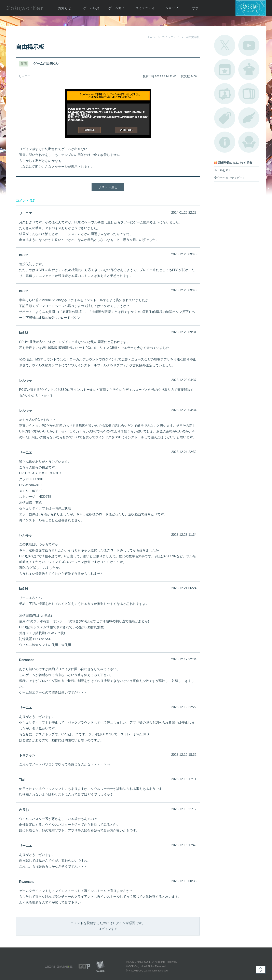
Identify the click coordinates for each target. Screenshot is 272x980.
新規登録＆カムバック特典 (235, 163)
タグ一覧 (225, 118)
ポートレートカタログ (225, 94)
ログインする (108, 929)
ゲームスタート (251, 8)
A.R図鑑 (249, 94)
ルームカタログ (249, 142)
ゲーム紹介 (91, 8)
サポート (199, 8)
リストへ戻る (108, 187)
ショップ (172, 8)
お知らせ (65, 8)
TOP (261, 970)
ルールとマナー (224, 170)
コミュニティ (145, 8)
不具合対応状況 (225, 142)
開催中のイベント (225, 70)
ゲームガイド (118, 8)
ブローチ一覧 (249, 118)
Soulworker (25, 8)
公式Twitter (225, 45)
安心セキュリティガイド (230, 178)
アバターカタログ (249, 70)
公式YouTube (249, 45)
